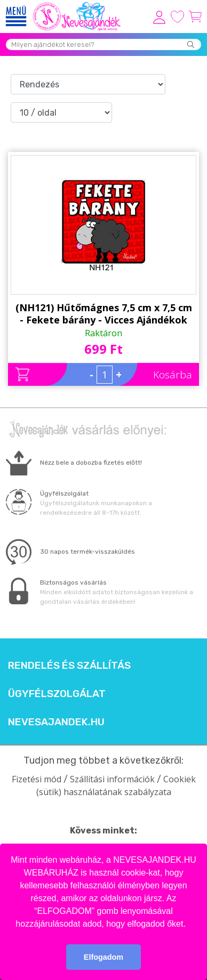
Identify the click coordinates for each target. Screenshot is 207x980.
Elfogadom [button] (103, 957)
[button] (189, 925)
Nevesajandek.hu (56, 722)
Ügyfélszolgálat (57, 694)
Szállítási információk (112, 779)
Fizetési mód (37, 779)
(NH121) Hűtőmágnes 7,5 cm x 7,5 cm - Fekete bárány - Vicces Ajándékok (104, 314)
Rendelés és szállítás (69, 666)
